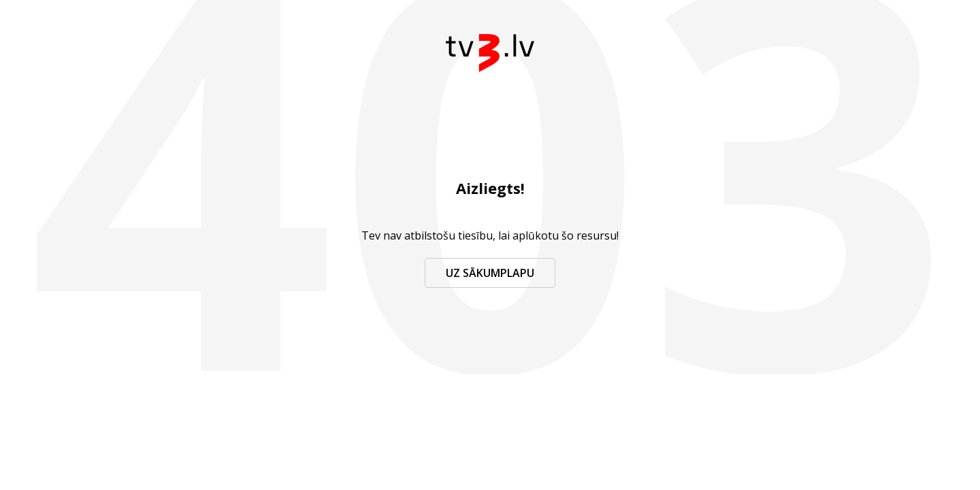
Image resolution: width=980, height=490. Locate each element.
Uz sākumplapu (490, 273)
